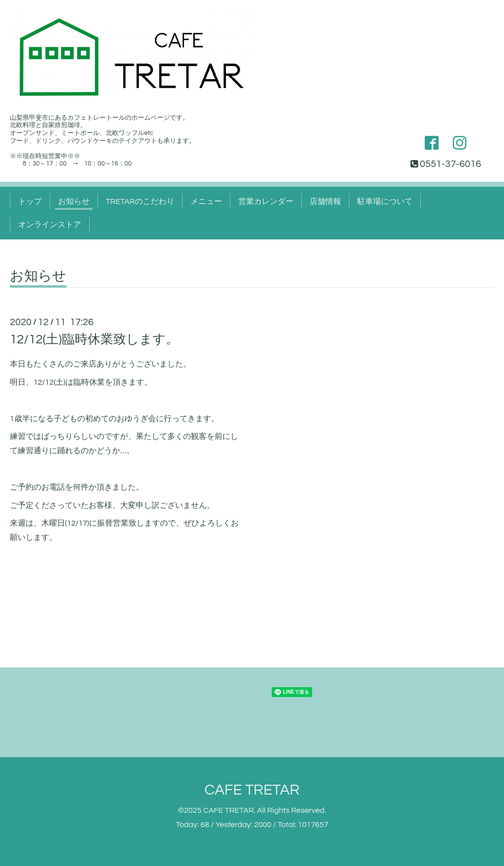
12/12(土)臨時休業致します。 (94, 339)
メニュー (206, 201)
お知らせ (74, 201)
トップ (30, 201)
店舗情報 (325, 201)
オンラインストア (50, 225)
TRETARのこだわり (140, 201)
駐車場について (385, 201)
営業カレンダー (266, 201)
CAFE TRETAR (252, 790)
